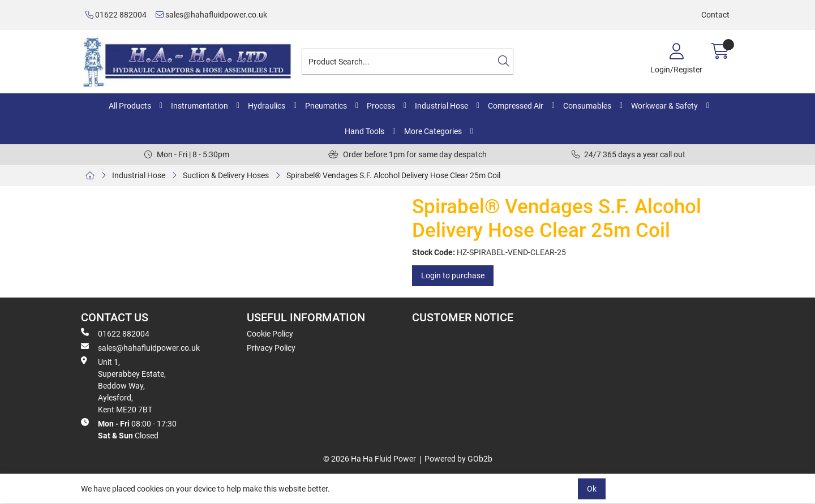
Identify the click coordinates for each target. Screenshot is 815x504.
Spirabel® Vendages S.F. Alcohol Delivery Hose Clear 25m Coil (393, 175)
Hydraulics (267, 106)
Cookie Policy (270, 334)
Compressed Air (516, 106)
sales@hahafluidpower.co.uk (211, 15)
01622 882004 (116, 15)
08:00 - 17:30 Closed (129, 429)
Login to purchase (453, 275)
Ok (592, 489)
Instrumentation (200, 106)
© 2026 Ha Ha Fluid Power (370, 459)
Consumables (587, 106)
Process (381, 106)
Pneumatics (326, 106)
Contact (715, 15)
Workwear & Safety (664, 106)
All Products (130, 106)
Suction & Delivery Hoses (226, 175)
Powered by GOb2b (458, 459)
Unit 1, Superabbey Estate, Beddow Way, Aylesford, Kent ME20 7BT (123, 385)
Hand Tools (364, 131)
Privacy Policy (271, 348)
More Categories (433, 131)
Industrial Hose (441, 106)
